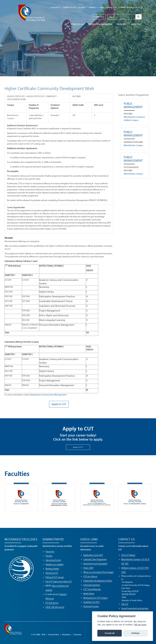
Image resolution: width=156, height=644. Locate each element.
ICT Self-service (52, 603)
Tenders (49, 556)
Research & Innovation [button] (100, 24)
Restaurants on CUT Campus (95, 598)
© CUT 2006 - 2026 (38, 635)
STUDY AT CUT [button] (77, 24)
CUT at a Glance (90, 576)
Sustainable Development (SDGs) (98, 581)
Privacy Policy (54, 635)
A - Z (140, 8)
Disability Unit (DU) (91, 602)
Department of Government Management (48, 395)
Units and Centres (91, 606)
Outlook (63, 594)
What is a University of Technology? (98, 572)
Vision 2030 (88, 568)
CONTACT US (112, 8)
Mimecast (50, 599)
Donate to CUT (70, 8)
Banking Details (52, 569)
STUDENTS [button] (56, 8)
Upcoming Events (53, 560)
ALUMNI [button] (83, 8)
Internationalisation (92, 585)
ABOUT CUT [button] (136, 24)
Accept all (110, 633)
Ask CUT (125, 604)
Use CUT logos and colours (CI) (59, 582)
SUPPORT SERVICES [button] (128, 8)
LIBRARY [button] (93, 8)
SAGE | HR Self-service (55, 607)
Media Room (89, 594)
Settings (135, 633)
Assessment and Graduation (95, 564)
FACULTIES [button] (121, 24)
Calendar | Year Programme (95, 559)
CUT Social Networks (92, 589)
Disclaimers (66, 635)
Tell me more (140, 625)
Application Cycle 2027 (93, 555)
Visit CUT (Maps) (128, 555)
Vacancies (50, 552)
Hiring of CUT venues (55, 577)
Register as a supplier (55, 564)
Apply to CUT (78, 447)
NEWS (102, 8)
